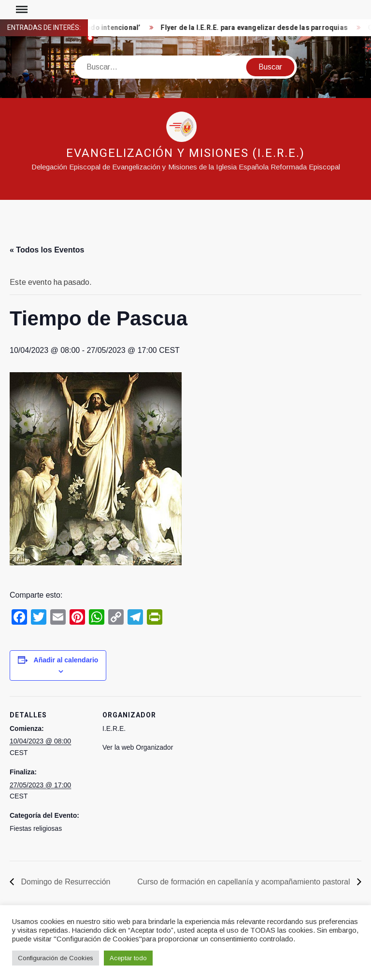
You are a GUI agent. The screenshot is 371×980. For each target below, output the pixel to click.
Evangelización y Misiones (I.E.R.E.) (185, 153)
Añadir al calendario (66, 660)
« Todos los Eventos (47, 250)
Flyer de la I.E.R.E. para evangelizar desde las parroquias (257, 28)
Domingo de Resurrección (64, 882)
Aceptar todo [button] (128, 958)
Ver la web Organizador (138, 747)
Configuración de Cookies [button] (56, 958)
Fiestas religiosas (36, 828)
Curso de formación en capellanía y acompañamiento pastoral (245, 882)
